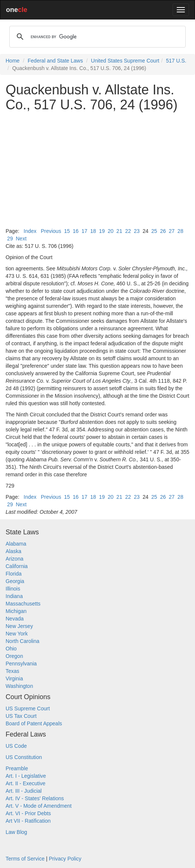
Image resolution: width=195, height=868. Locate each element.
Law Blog (16, 832)
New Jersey (19, 626)
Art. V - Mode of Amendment (39, 806)
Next (21, 239)
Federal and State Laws (55, 61)
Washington (19, 686)
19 (102, 231)
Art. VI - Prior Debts (28, 813)
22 (128, 231)
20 (111, 231)
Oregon (14, 656)
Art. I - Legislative (26, 776)
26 (163, 231)
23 (137, 231)
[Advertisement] (97, 170)
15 (67, 231)
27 (172, 231)
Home (13, 61)
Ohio (11, 649)
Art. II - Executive (26, 783)
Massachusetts (23, 604)
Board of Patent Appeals (34, 723)
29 (10, 239)
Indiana (14, 596)
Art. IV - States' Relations (35, 798)
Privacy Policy (65, 859)
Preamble (17, 768)
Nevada (15, 619)
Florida (14, 574)
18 (93, 231)
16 (76, 231)
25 (154, 231)
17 (84, 231)
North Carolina (22, 641)
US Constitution (24, 757)
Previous (51, 231)
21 (120, 231)
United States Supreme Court (125, 61)
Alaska (13, 551)
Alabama (16, 544)
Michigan (16, 611)
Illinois (13, 589)
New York (17, 634)
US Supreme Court (28, 708)
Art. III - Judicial (24, 791)
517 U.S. (176, 61)
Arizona (14, 559)
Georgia (15, 581)
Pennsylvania (21, 664)
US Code (16, 746)
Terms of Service (25, 859)
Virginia (14, 679)
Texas (13, 671)
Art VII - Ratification (28, 821)
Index (30, 231)
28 (180, 231)
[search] (96, 37)
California (17, 566)
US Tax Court (21, 716)
